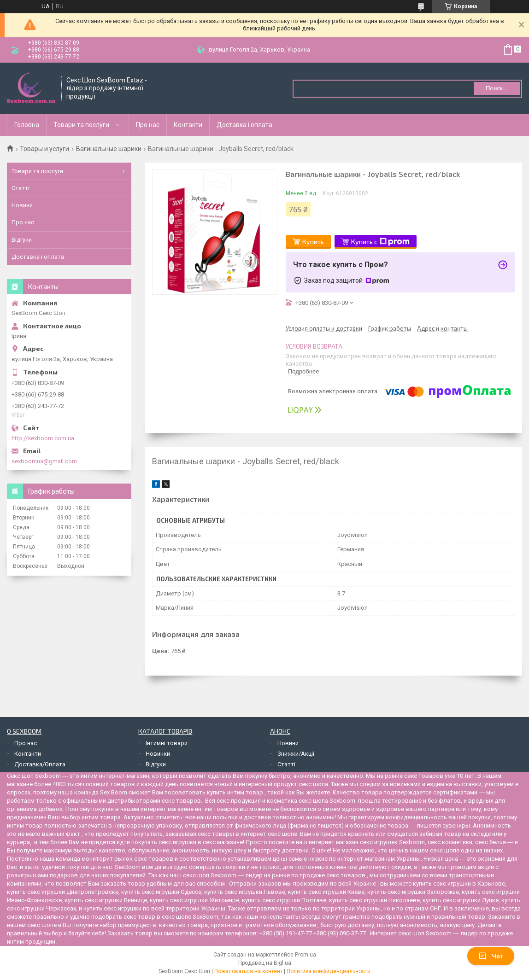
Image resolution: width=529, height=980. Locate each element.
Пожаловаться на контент (248, 971)
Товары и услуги (44, 149)
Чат (491, 956)
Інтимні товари (167, 743)
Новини (22, 205)
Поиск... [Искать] (497, 88)
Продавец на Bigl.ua (265, 963)
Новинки (158, 754)
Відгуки (22, 240)
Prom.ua (306, 955)
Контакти (188, 125)
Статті (21, 188)
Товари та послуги (81, 125)
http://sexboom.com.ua (43, 438)
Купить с (380, 242)
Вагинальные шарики (109, 149)
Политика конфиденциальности (329, 971)
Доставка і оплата (244, 125)
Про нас (148, 125)
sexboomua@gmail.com (44, 461)
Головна (27, 125)
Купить (313, 242)
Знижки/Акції (296, 754)
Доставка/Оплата (40, 764)
